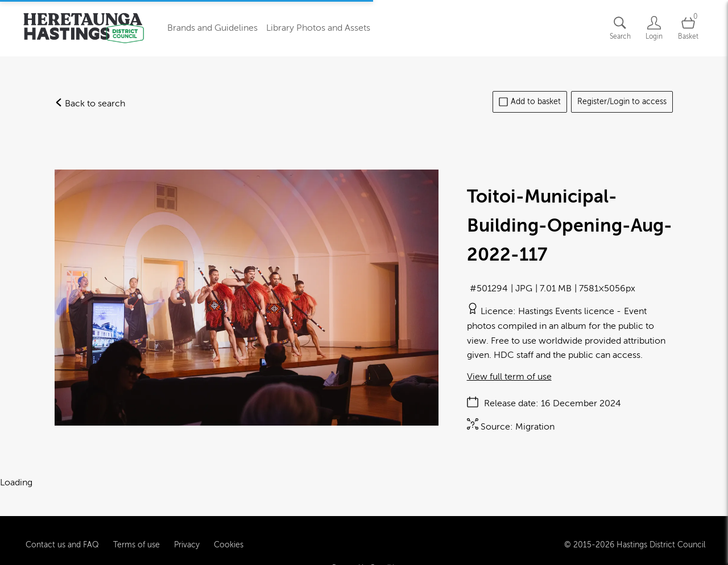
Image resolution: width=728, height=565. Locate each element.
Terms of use (136, 536)
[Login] (654, 28)
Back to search (90, 104)
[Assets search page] (620, 28)
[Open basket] (688, 28)
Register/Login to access (622, 102)
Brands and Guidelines (212, 28)
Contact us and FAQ (62, 536)
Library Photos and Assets (318, 28)
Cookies (229, 536)
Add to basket (530, 102)
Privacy (187, 536)
